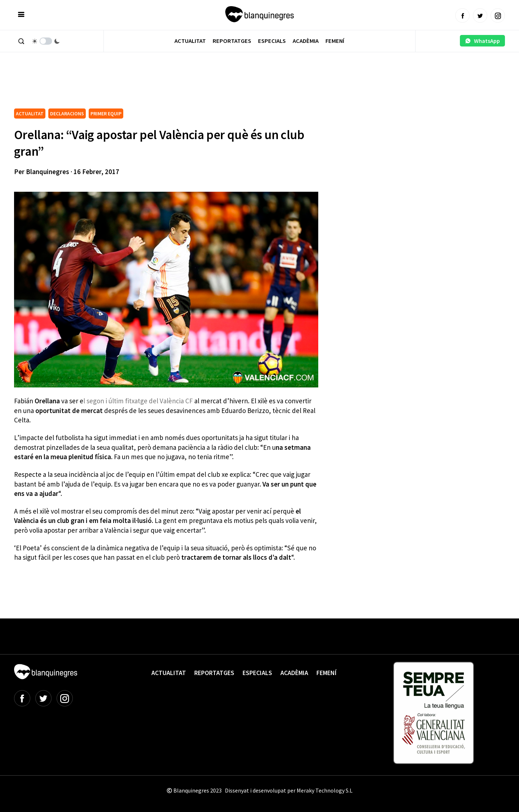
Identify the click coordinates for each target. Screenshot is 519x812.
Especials (272, 41)
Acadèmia (306, 41)
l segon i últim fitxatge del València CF (139, 401)
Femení (335, 41)
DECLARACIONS (67, 114)
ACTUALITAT (30, 114)
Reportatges (232, 41)
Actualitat (190, 41)
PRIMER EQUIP (106, 114)
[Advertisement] (145, 86)
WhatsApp (482, 41)
